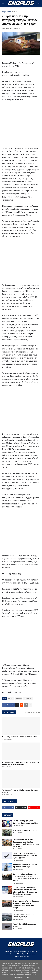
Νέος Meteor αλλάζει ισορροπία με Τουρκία (26, 925)
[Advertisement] (21, 125)
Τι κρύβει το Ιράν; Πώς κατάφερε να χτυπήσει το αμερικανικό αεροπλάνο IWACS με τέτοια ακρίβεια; (26, 904)
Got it (27, 978)
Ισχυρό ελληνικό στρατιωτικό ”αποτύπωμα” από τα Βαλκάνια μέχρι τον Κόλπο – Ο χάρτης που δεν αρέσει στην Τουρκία (25, 891)
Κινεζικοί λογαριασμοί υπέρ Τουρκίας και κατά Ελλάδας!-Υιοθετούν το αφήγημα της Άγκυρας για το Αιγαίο (26, 843)
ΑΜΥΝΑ (14, 12)
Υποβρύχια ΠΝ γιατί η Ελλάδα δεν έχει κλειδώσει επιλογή (20, 791)
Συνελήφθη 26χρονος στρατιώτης (25, 830)
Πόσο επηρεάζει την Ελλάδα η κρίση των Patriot (20, 737)
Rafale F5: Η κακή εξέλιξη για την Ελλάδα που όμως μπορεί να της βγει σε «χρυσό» (21, 763)
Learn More (18, 978)
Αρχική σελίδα (6, 12)
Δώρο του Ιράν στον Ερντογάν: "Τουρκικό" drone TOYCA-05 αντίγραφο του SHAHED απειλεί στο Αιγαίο (26, 877)
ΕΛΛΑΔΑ (19, 698)
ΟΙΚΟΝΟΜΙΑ (28, 698)
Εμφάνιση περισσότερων (32, 712)
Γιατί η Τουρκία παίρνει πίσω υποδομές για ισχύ (24, 916)
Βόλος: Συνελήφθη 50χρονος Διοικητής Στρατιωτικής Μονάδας (25, 822)
